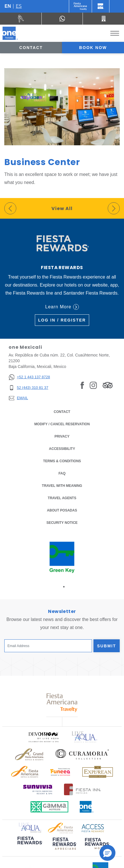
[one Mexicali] (10, 33)
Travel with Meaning (62, 486)
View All (62, 208)
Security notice (62, 523)
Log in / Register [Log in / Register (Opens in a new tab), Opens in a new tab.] (62, 320)
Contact (31, 48)
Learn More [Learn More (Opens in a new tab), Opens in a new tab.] (62, 307)
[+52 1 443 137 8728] (29, 377)
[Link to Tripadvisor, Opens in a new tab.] (108, 385)
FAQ (62, 473)
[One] (101, 6)
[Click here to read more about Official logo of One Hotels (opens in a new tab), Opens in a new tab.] (87, 807)
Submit (107, 646)
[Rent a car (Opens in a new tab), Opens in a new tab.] (21, 19)
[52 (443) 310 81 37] (29, 388)
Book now (93, 48)
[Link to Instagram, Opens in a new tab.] (93, 385)
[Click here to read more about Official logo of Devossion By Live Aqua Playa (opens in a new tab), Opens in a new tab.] (43, 737)
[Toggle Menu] (115, 33)
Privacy (62, 436)
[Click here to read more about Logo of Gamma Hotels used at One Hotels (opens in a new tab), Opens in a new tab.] (49, 807)
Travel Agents (62, 498)
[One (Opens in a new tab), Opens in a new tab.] (80, 6)
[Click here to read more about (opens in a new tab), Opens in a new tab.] (29, 844)
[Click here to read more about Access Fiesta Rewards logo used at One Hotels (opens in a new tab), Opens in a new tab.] (93, 827)
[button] (107, 853)
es (19, 6)
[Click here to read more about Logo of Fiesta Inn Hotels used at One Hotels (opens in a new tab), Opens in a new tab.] (82, 789)
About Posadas (62, 510)
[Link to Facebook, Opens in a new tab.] (82, 385)
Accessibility (62, 449)
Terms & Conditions (62, 461)
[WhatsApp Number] (62, 19)
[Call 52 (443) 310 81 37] (103, 19)
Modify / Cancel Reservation (62, 424)
